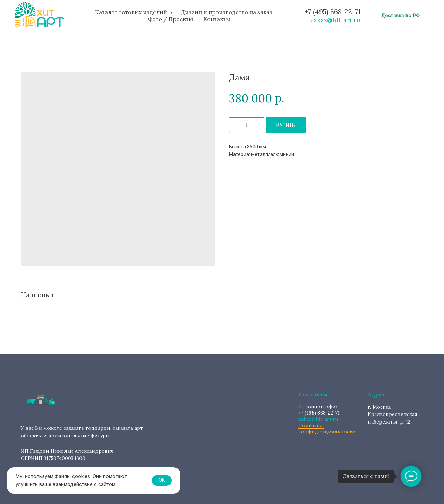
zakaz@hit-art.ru (335, 20)
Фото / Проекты (170, 19)
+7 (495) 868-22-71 (332, 12)
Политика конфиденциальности (327, 428)
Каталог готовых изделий (132, 12)
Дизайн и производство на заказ (227, 12)
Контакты (217, 19)
